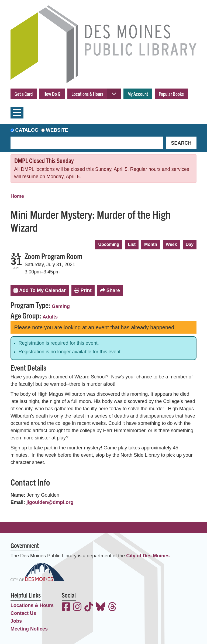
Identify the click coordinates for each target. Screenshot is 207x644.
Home (17, 196)
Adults (50, 317)
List (132, 244)
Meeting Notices (29, 629)
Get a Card (24, 94)
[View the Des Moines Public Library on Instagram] (77, 607)
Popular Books (171, 94)
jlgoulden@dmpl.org (50, 502)
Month (151, 244)
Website (57, 130)
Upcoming (109, 244)
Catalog (27, 130)
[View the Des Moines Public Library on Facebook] (66, 607)
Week (171, 244)
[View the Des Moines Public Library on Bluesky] (101, 607)
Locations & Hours (87, 94)
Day (190, 244)
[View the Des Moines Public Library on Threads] (112, 607)
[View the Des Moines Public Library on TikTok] (89, 607)
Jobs (16, 621)
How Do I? (52, 94)
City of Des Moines (148, 556)
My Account (138, 94)
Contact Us (23, 613)
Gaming (61, 306)
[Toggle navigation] (17, 113)
